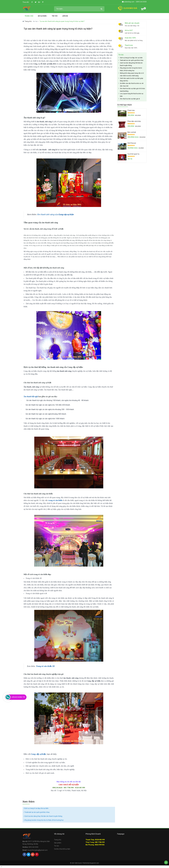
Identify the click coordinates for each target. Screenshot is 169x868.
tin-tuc (36, 21)
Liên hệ (65, 16)
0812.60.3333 (141, 2)
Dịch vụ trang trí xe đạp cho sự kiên (36, 808)
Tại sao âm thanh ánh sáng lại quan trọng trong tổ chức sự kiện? (58, 29)
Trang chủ (29, 16)
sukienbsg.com (128, 2)
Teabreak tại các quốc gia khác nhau (37, 812)
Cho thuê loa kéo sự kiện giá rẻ (130, 99)
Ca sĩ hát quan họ (133, 154)
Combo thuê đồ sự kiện (62, 849)
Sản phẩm (58, 843)
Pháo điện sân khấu (134, 121)
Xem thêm (29, 802)
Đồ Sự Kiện (43, 16)
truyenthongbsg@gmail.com (38, 850)
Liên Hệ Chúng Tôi (18, 697)
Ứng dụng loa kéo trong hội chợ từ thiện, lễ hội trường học (44, 820)
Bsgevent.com (94, 863)
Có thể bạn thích (124, 105)
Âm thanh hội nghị (31, 397)
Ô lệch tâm (131, 110)
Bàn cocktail (132, 132)
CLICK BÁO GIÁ (130, 8)
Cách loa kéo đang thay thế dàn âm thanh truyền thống (43, 816)
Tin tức (55, 16)
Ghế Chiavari (132, 143)
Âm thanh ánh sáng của (55, 214)
